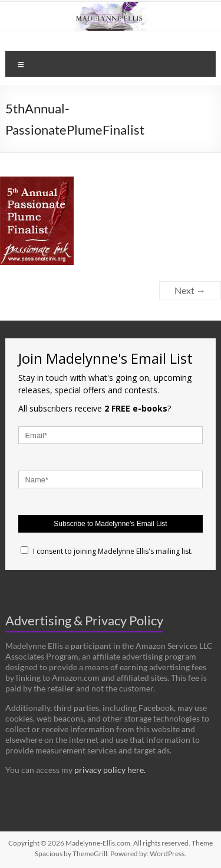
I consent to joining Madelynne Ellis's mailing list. (107, 551)
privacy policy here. (110, 770)
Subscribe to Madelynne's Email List (110, 524)
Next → (190, 290)
